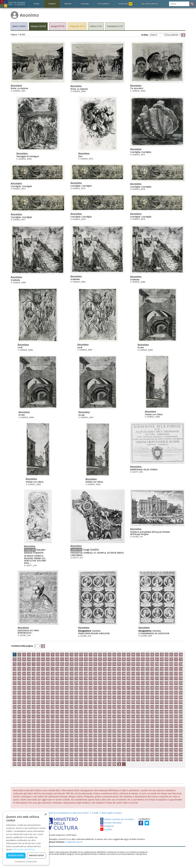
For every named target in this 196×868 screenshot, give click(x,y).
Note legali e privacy (112, 813)
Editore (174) (96, 26)
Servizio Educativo (111, 823)
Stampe (52, 4)
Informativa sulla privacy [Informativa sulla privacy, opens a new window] (24, 849)
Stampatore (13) (115, 26)
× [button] (46, 814)
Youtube (106, 830)
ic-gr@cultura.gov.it (74, 842)
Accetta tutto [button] (16, 855)
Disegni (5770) (58, 26)
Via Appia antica (149, 4)
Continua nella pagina (22, 646)
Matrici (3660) (19, 26)
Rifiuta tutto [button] (37, 855)
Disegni (85, 4)
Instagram (107, 826)
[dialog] (26, 838)
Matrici (68, 4)
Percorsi (125, 4)
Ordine (145, 35)
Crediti (95, 813)
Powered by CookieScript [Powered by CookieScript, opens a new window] (26, 862)
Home (36, 4)
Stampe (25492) (38, 26)
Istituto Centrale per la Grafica (117, 819)
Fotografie (103, 4)
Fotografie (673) (77, 26)
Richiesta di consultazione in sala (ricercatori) (66, 813)
